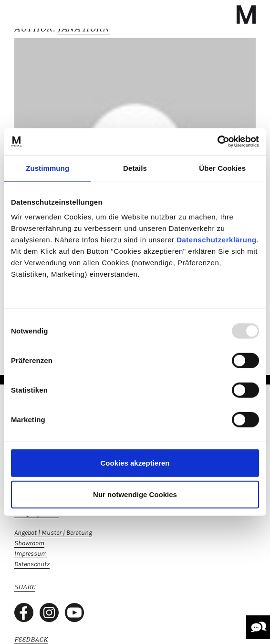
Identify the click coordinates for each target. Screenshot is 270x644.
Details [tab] (135, 168)
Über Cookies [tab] (222, 168)
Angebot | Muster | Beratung (53, 533)
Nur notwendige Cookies (135, 494)
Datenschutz (32, 564)
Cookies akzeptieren (135, 463)
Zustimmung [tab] (47, 168)
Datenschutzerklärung (217, 240)
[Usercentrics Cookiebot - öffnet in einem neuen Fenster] (217, 142)
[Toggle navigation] (23, 14)
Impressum (31, 554)
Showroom (29, 543)
